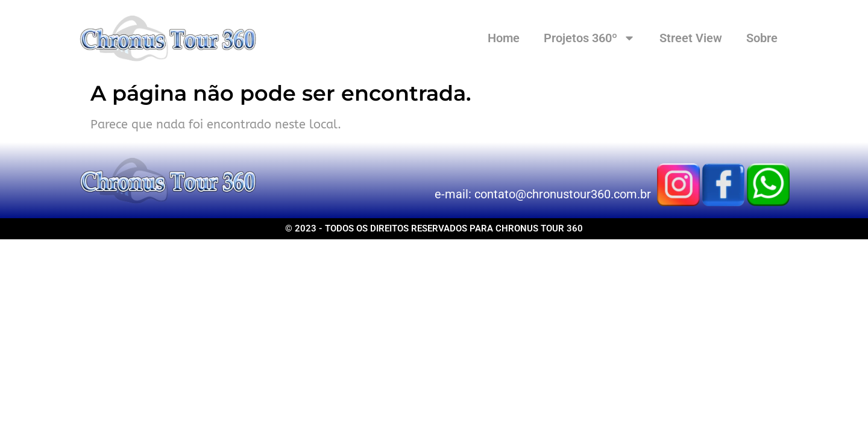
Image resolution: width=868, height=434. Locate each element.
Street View (691, 38)
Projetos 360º (590, 38)
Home (504, 38)
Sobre (762, 38)
